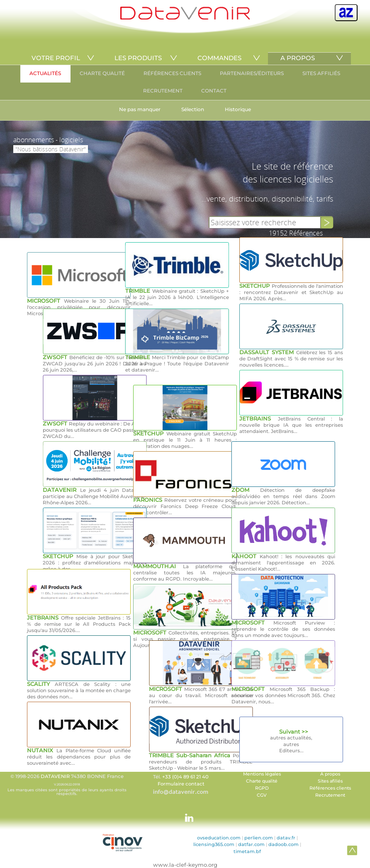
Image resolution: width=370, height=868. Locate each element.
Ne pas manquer (140, 109)
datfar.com (251, 844)
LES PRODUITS (138, 58)
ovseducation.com (219, 838)
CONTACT (214, 91)
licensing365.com (214, 844)
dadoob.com (284, 844)
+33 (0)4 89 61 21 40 (185, 777)
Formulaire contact (181, 784)
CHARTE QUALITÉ (102, 73)
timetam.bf (247, 851)
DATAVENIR (55, 776)
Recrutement (330, 795)
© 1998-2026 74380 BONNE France (67, 785)
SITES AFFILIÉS (321, 73)
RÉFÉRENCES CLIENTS (172, 73)
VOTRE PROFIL (56, 58)
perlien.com (259, 838)
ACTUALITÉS (45, 73)
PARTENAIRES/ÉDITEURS (252, 73)
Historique (238, 109)
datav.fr (286, 838)
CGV (262, 795)
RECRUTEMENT (163, 91)
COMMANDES (219, 58)
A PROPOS (298, 58)
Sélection (193, 109)
